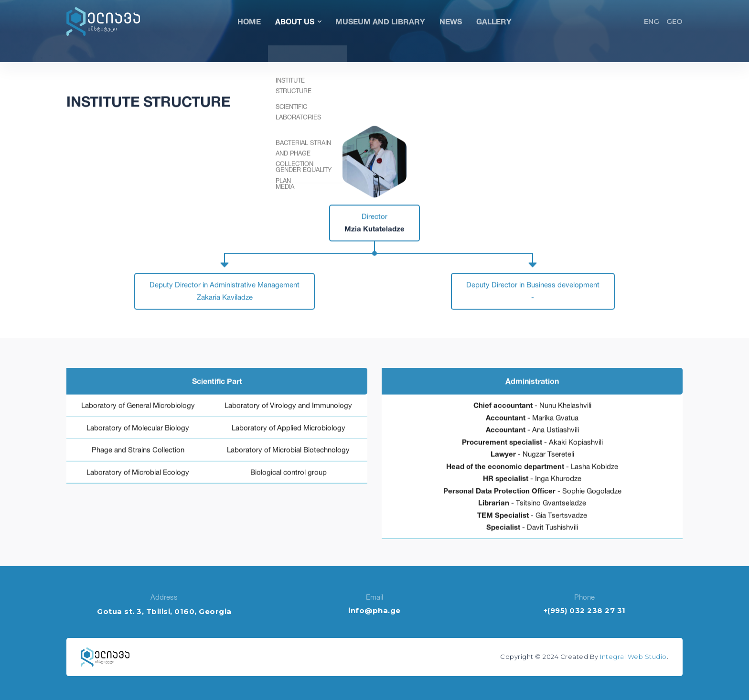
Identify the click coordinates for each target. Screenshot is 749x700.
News (451, 21)
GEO (674, 21)
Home (249, 21)
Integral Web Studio (633, 657)
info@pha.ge (374, 610)
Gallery (494, 21)
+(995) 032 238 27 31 (585, 610)
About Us (298, 21)
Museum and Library (380, 21)
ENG (652, 21)
